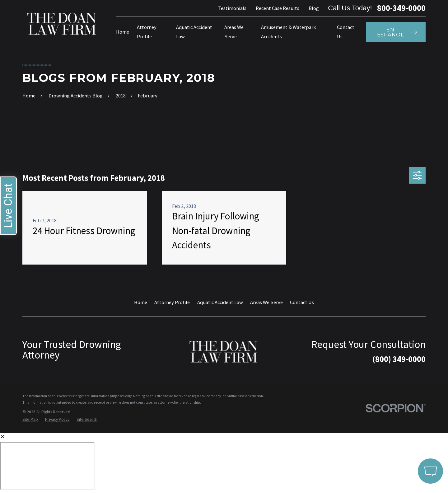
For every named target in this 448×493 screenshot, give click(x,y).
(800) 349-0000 (399, 359)
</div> (47, 466)
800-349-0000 (401, 8)
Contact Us (302, 302)
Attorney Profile (172, 302)
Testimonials (232, 8)
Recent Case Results (278, 8)
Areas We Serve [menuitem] (234, 32)
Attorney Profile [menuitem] (147, 32)
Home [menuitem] (123, 32)
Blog (314, 8)
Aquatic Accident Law (220, 302)
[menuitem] (30, 420)
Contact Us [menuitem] (346, 32)
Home (141, 302)
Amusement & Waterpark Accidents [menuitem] (289, 32)
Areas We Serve (266, 302)
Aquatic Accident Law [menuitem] (194, 32)
